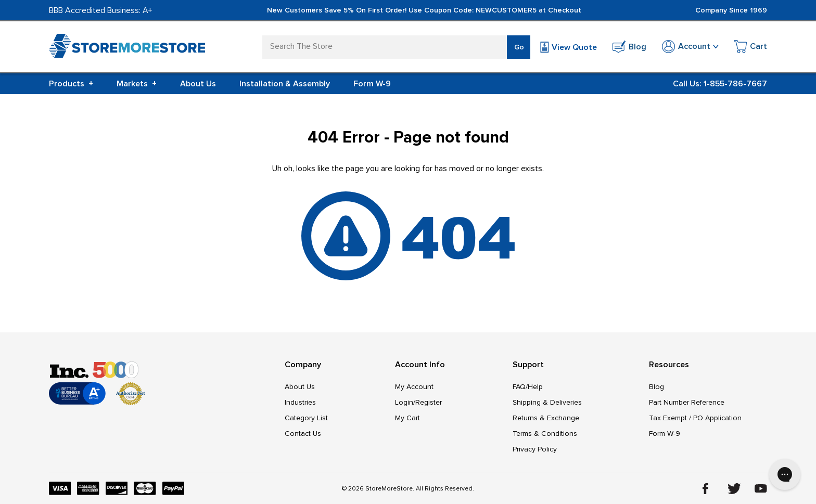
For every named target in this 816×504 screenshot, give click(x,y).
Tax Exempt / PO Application (695, 418)
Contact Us (303, 434)
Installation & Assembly (285, 84)
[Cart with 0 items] (750, 48)
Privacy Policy (535, 449)
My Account (414, 387)
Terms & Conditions (545, 434)
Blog (656, 387)
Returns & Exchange (546, 418)
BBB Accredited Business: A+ (101, 10)
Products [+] (71, 84)
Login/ (405, 402)
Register (429, 402)
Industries (300, 402)
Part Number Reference (687, 402)
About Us (198, 84)
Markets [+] (137, 84)
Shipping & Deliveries (547, 402)
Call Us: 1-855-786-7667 (720, 84)
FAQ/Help (528, 387)
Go (519, 47)
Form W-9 (372, 84)
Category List (306, 418)
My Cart (407, 418)
